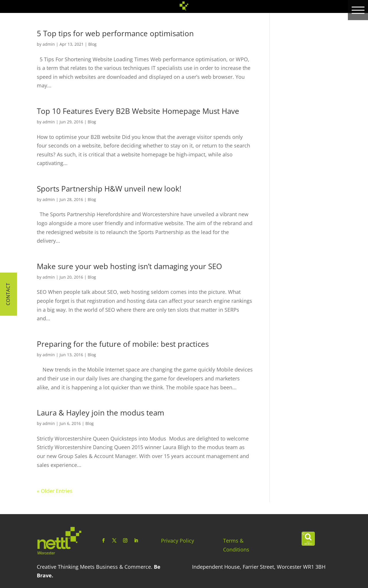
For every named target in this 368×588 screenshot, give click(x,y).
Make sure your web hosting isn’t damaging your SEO (129, 266)
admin (49, 44)
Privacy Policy (178, 541)
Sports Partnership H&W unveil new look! (109, 189)
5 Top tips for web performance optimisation (115, 33)
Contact (8, 294)
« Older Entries (55, 491)
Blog (92, 44)
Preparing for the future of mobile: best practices (123, 344)
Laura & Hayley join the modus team (100, 413)
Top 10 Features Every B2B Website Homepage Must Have (138, 111)
